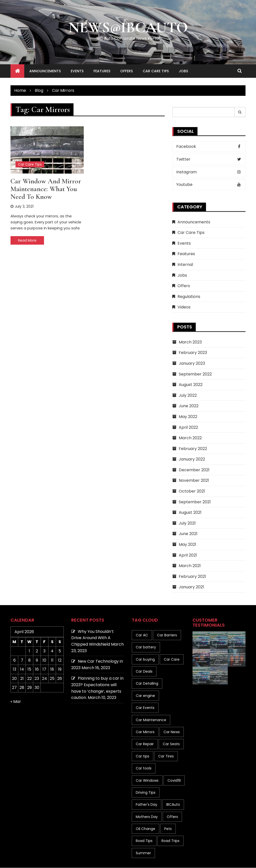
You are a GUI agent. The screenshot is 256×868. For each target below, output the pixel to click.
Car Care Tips (156, 71)
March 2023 (190, 342)
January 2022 (192, 459)
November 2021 (194, 481)
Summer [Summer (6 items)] (143, 853)
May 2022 (188, 417)
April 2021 (188, 555)
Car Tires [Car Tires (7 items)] (166, 756)
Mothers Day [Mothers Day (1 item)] (147, 817)
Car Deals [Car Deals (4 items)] (144, 672)
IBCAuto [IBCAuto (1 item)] (173, 805)
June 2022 (189, 406)
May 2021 (187, 545)
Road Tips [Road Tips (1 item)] (144, 841)
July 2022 (188, 396)
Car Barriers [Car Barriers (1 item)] (167, 635)
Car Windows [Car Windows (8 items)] (147, 780)
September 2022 (195, 374)
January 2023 (192, 364)
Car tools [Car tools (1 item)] (144, 768)
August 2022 (191, 385)
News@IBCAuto (128, 28)
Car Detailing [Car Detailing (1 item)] (147, 684)
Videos (184, 307)
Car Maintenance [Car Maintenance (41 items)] (151, 720)
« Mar (16, 702)
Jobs (183, 71)
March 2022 (190, 438)
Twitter (210, 160)
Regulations (189, 297)
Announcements (45, 71)
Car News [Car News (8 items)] (172, 732)
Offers (126, 71)
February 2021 (192, 577)
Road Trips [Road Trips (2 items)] (170, 841)
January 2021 (191, 587)
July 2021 (187, 523)
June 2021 (188, 534)
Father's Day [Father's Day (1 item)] (146, 805)
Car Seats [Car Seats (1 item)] (171, 744)
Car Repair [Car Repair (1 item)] (145, 744)
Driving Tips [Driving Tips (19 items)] (146, 793)
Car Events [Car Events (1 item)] (145, 708)
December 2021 (194, 470)
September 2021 (195, 502)
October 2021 (192, 491)
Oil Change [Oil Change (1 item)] (145, 829)
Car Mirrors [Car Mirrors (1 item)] (145, 732)
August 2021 (190, 513)
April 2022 (188, 427)
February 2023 (193, 353)
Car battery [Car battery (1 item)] (146, 647)
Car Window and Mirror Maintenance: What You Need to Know (46, 189)
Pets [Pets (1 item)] (168, 829)
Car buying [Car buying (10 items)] (145, 660)
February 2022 (193, 449)
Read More (27, 241)
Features (102, 71)
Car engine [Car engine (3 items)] (145, 696)
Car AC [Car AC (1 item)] (142, 635)
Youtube (210, 185)
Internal (185, 265)
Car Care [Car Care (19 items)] (172, 660)
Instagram (210, 172)
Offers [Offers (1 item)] (172, 817)
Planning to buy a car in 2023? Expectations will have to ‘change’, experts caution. (97, 688)
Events (77, 71)
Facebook (210, 147)
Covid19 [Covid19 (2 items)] (174, 780)
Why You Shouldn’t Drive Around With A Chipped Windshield (92, 638)
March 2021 (190, 566)
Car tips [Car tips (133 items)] (142, 756)
